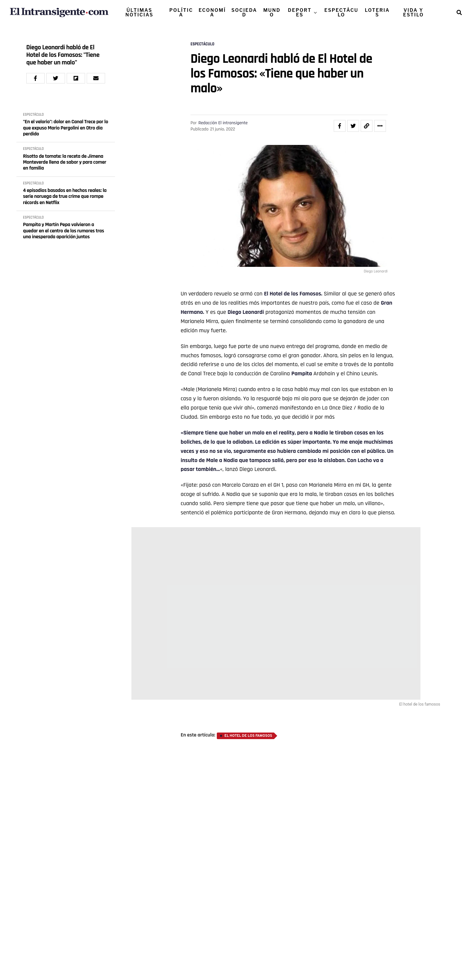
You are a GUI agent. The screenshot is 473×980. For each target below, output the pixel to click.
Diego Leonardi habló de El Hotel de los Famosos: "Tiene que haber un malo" (63, 55)
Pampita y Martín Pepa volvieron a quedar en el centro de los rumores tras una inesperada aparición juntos (64, 231)
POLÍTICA (181, 12)
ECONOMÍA (212, 12)
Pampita (302, 373)
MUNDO (272, 12)
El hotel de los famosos (248, 736)
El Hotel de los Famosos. (293, 294)
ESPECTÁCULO (341, 12)
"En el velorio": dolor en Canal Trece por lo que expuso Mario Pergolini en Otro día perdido (66, 128)
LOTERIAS (377, 12)
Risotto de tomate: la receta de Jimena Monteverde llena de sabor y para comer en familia (65, 163)
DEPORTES (300, 12)
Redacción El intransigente (223, 123)
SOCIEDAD (244, 12)
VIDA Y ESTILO (413, 12)
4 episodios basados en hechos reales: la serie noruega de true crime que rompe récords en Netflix (65, 197)
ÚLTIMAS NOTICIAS (139, 12)
